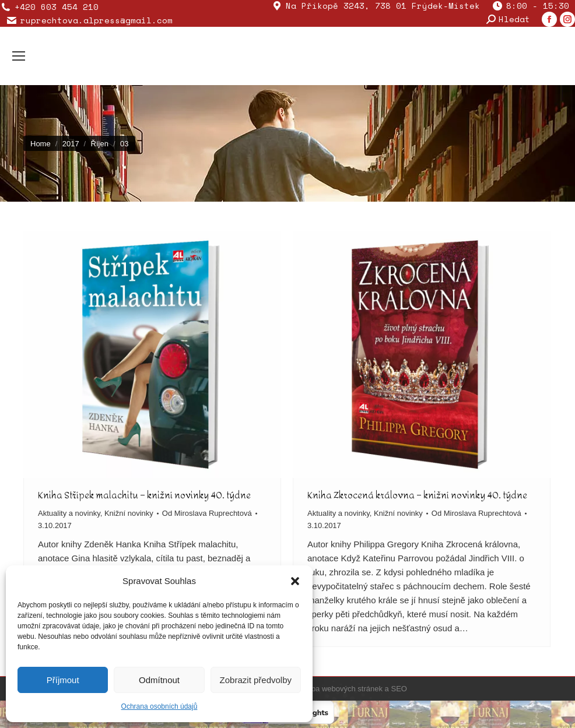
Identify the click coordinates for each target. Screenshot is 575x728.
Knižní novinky (129, 513)
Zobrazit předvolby (256, 680)
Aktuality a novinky (69, 513)
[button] (295, 581)
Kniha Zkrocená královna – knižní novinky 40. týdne (417, 495)
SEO (399, 689)
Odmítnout (159, 680)
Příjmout (63, 680)
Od (207, 513)
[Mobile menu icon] (19, 56)
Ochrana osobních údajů (159, 706)
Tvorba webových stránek (339, 689)
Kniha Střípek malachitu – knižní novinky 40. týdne (144, 495)
